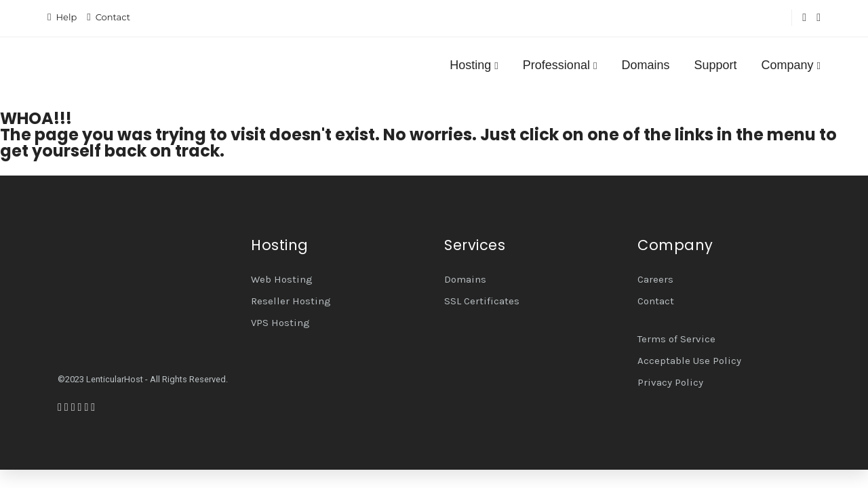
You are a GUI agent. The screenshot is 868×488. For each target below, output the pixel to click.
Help (66, 17)
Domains (645, 65)
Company (791, 65)
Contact (113, 17)
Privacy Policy (670, 382)
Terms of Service (676, 339)
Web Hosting (282, 279)
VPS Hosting (280, 323)
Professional (560, 65)
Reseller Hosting (291, 301)
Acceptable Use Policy (689, 361)
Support (715, 65)
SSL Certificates (482, 301)
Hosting (474, 65)
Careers (655, 279)
